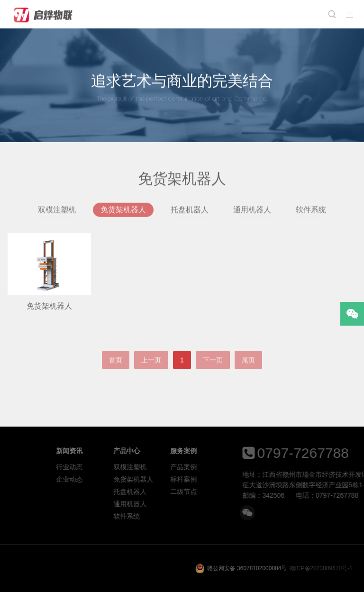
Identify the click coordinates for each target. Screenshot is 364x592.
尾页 (248, 370)
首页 (116, 370)
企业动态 (115, 479)
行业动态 (115, 467)
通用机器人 (252, 212)
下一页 (213, 370)
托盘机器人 (190, 212)
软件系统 (311, 212)
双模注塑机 (57, 212)
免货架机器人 (123, 212)
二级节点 (229, 492)
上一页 (151, 370)
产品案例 (229, 467)
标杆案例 (229, 479)
